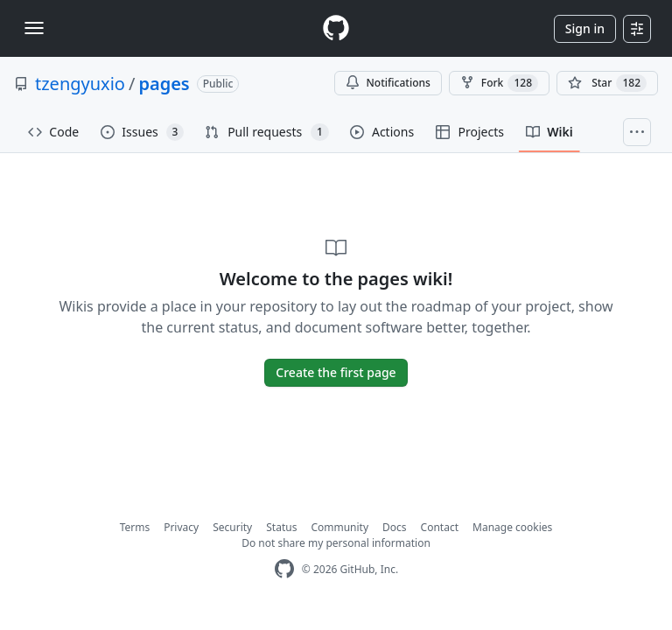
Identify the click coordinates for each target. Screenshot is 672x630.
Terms (135, 527)
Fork (499, 83)
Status (281, 527)
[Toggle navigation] (34, 28)
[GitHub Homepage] (284, 569)
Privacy (181, 527)
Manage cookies (512, 527)
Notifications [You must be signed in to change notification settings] (388, 83)
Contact (440, 527)
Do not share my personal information (336, 543)
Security (232, 527)
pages (164, 84)
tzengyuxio (80, 84)
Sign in (585, 28)
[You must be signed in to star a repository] (607, 83)
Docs (395, 527)
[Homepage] (336, 28)
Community (339, 527)
